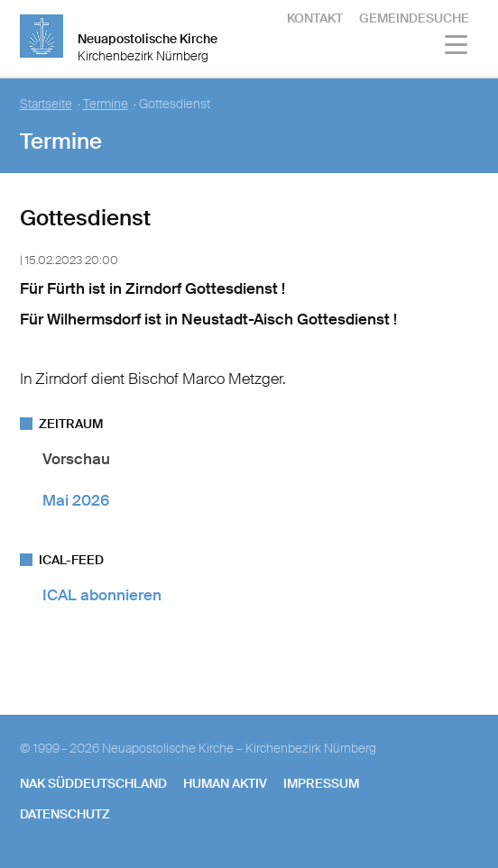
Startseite (46, 104)
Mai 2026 (76, 500)
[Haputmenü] (457, 47)
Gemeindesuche (414, 18)
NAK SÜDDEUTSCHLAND (93, 783)
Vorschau (76, 459)
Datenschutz (65, 814)
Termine (106, 104)
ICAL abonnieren (102, 595)
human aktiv (225, 783)
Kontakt (315, 18)
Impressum (321, 783)
